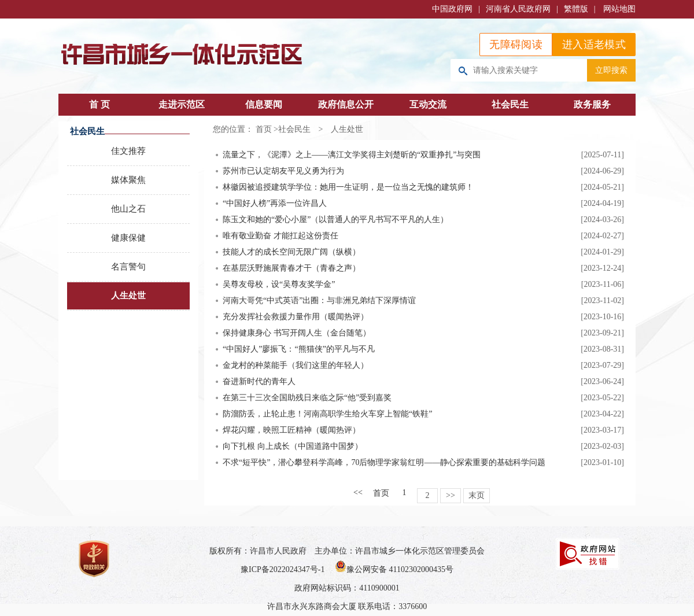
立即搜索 (611, 70)
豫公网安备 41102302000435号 (394, 569)
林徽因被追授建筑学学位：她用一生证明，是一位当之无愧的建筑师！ (348, 187)
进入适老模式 (594, 45)
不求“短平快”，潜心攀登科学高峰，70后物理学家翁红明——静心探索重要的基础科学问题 (384, 462)
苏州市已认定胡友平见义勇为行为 (283, 171)
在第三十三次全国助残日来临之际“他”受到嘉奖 (307, 398)
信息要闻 (264, 104)
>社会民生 (292, 129)
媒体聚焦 (128, 180)
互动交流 (428, 104)
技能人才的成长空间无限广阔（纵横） (291, 252)
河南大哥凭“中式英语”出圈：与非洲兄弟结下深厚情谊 (319, 300)
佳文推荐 (128, 151)
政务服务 (592, 104)
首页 (264, 129)
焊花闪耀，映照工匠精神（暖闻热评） (291, 430)
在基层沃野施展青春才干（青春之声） (291, 268)
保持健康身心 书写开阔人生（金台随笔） (297, 333)
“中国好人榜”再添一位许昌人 (275, 203)
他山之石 (128, 209)
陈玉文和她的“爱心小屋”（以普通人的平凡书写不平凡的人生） (335, 220)
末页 (477, 495)
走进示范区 (182, 104)
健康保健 (128, 238)
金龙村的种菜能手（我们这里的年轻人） (296, 365)
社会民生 (510, 104)
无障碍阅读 (516, 45)
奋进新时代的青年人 (259, 381)
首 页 (99, 104)
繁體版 (576, 9)
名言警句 (128, 267)
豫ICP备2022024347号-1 (283, 569)
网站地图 (619, 9)
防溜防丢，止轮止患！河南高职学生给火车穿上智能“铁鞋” (327, 414)
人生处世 (128, 296)
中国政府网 (452, 9)
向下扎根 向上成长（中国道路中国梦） (293, 446)
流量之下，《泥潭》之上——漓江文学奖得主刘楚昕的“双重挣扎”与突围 (352, 155)
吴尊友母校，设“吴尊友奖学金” (279, 284)
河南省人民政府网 (518, 9)
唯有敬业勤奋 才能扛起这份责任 (280, 236)
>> (451, 495)
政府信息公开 (346, 104)
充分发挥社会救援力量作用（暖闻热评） (296, 317)
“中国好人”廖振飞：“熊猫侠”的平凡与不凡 (299, 349)
